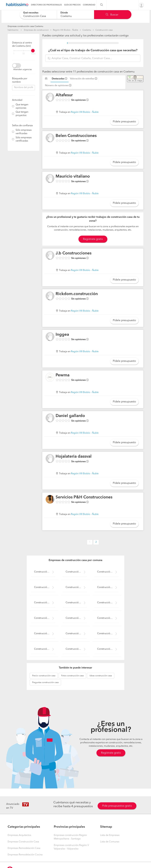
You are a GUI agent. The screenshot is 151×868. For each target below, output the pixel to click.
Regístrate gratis (111, 753)
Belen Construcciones (76, 136)
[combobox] (38, 15)
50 (24, 54)
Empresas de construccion (36, 30)
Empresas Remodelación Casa (24, 848)
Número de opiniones (57, 86)
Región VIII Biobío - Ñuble (66, 30)
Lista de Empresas (110, 835)
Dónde (64, 13)
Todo (33, 54)
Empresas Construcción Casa (23, 842)
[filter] (24, 51)
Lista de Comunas (110, 842)
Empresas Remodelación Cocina (25, 855)
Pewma (63, 375)
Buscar (112, 15)
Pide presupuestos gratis (117, 806)
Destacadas (58, 79)
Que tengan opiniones (22, 106)
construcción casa (44, 676)
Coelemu (87, 30)
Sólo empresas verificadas (24, 132)
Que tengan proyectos (22, 114)
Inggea (62, 335)
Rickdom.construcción (77, 294)
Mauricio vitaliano (73, 177)
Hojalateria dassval (74, 457)
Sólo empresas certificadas (24, 139)
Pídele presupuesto (124, 122)
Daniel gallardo (70, 416)
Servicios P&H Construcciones (84, 497)
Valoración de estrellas (82, 79)
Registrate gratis (93, 239)
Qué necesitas (31, 13)
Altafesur (64, 95)
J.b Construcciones (74, 253)
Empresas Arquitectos (19, 835)
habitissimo (13, 30)
